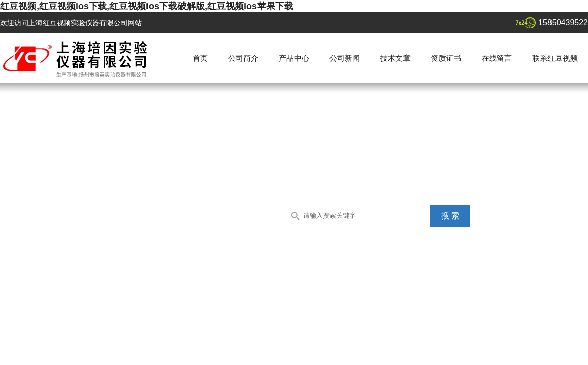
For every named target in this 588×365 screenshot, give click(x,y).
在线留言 (497, 58)
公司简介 (243, 58)
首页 (200, 58)
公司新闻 (345, 58)
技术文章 (395, 58)
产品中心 (294, 58)
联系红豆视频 (555, 58)
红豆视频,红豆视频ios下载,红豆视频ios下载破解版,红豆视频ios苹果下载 (147, 6)
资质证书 (446, 58)
